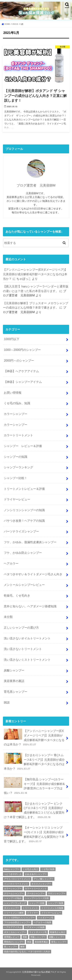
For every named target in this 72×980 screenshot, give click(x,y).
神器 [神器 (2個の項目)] (29, 942)
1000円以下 (12, 339)
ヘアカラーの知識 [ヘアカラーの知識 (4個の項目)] (42, 922)
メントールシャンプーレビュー (24, 585)
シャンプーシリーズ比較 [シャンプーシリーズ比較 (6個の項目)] (37, 898)
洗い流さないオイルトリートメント (27, 638)
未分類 (8, 617)
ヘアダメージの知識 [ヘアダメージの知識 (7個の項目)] (35, 927)
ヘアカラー (11, 563)
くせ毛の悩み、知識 (17, 403)
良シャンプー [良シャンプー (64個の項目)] (11, 947)
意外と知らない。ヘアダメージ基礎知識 (30, 606)
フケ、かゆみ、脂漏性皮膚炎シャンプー (30, 542)
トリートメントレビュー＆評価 (24, 489)
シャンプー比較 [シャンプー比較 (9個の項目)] (37, 903)
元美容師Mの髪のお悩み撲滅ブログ (39, 972)
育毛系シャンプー (16, 692)
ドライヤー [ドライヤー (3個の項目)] (33, 913)
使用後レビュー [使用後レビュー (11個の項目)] (12, 937)
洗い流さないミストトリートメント (27, 660)
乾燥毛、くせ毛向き (17, 595)
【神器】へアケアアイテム (21, 371)
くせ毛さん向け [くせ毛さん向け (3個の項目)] (30, 869)
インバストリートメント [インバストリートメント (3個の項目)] (16, 884)
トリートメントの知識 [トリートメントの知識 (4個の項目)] (52, 908)
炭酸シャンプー (14, 670)
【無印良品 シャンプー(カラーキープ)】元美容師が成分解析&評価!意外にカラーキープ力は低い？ (34, 786)
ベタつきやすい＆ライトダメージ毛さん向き (33, 574)
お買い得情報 (13, 393)
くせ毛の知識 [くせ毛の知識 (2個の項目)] (48, 869)
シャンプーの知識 (16, 457)
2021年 (15, 24)
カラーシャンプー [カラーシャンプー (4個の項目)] (13, 889)
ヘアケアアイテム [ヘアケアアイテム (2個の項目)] (13, 927)
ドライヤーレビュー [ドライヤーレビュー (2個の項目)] (51, 913)
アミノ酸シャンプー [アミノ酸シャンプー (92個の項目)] (43, 879)
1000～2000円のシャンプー (22, 350)
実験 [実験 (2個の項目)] (25, 937)
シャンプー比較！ (16, 478)
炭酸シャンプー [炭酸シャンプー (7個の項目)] (57, 937)
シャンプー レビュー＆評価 (23, 446)
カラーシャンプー (16, 414)
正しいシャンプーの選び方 (21, 628)
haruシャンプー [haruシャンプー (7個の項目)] (12, 869)
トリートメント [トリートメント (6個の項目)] (30, 908)
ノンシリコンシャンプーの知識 (24, 510)
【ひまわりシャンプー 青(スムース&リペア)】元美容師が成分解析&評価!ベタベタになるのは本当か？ (34, 762)
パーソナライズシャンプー (21, 531)
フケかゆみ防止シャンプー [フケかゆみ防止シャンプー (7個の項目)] (17, 922)
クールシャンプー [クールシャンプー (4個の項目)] (36, 893)
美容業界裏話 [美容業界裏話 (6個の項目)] (41, 942)
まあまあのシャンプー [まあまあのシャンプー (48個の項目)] (36, 874)
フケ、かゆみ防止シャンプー (23, 553)
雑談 (7, 702)
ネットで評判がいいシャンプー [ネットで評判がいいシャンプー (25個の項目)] (19, 918)
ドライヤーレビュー (17, 499)
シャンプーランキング (18, 467)
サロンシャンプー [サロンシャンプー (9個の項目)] (57, 893)
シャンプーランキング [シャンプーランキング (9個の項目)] (15, 903)
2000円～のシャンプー (19, 360)
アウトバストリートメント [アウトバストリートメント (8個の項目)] (17, 879)
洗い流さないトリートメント (23, 649)
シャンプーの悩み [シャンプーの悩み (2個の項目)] (13, 898)
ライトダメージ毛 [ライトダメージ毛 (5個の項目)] (38, 932)
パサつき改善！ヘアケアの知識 (24, 521)
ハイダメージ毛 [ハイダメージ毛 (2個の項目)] (46, 918)
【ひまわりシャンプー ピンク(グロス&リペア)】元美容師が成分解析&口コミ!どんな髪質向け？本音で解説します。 (34, 810)
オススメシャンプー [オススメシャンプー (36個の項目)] (41, 884)
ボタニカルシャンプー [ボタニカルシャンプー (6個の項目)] (15, 932)
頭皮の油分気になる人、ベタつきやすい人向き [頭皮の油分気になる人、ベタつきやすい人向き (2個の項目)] (27, 952)
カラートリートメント (18, 435)
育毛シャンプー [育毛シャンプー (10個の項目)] (59, 942)
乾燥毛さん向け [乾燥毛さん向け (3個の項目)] (58, 932)
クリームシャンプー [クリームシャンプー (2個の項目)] (14, 893)
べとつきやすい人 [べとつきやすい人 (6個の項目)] (13, 874)
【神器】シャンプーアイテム (23, 382)
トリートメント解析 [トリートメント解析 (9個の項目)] (14, 913)
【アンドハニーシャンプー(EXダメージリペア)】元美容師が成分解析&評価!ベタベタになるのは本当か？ (35, 274)
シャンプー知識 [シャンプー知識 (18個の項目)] (56, 903)
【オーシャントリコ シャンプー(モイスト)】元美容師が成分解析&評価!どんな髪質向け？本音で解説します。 (34, 834)
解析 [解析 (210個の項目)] (23, 947)
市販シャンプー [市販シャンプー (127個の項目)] (38, 937)
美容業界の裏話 (14, 681)
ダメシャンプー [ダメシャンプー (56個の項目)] (12, 908)
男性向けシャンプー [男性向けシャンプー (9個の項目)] (14, 942)
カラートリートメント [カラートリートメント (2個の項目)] (36, 889)
